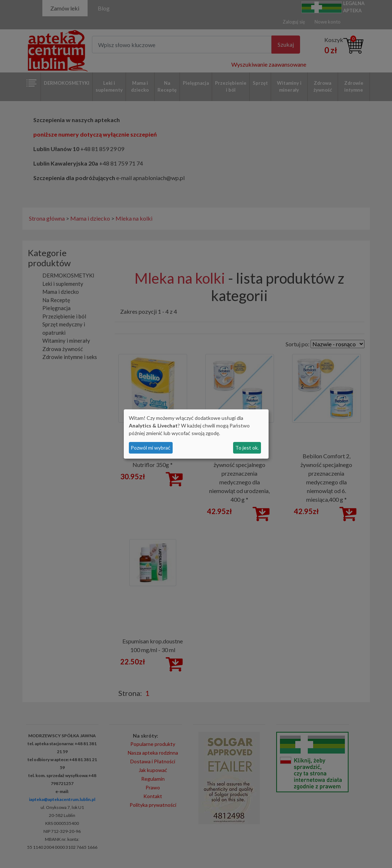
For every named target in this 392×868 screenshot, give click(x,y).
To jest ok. (247, 448)
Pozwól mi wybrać (151, 448)
